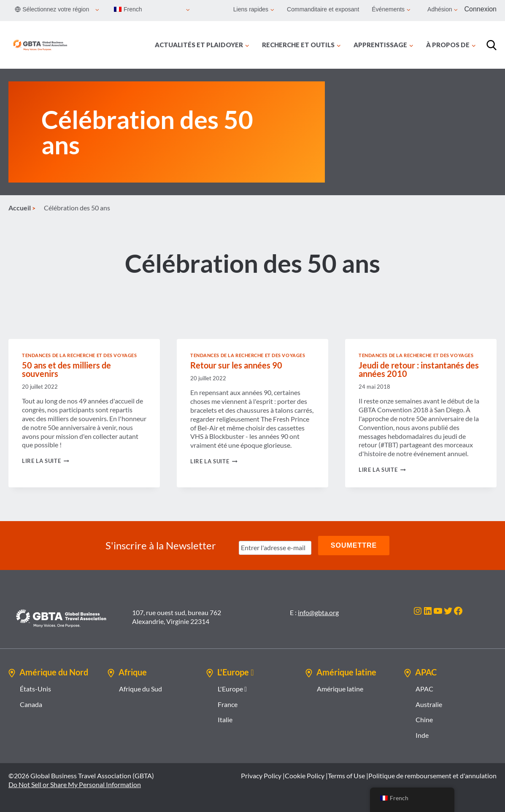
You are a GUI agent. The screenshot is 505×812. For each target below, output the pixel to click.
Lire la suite (46, 461)
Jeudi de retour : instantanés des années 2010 (419, 369)
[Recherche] (491, 45)
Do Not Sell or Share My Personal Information (75, 784)
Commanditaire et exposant (323, 9)
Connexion (481, 9)
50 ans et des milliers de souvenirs (66, 369)
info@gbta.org (318, 612)
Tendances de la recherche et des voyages (79, 355)
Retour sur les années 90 (236, 365)
